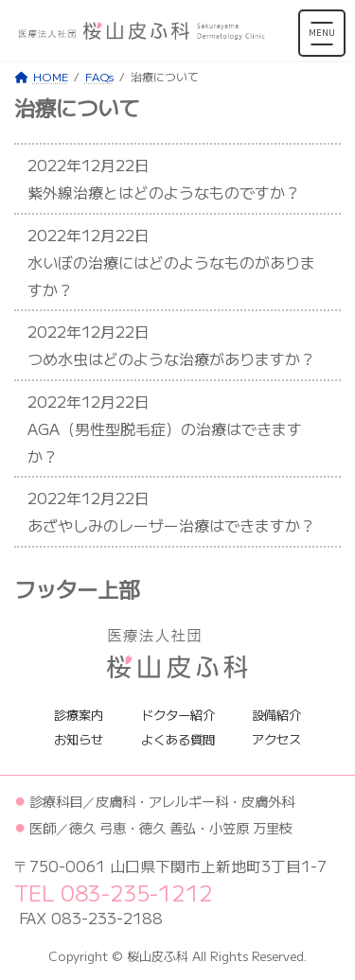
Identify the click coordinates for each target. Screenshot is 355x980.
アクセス (276, 739)
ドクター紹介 (178, 714)
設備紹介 (276, 714)
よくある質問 (178, 739)
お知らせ (79, 739)
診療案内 (79, 714)
